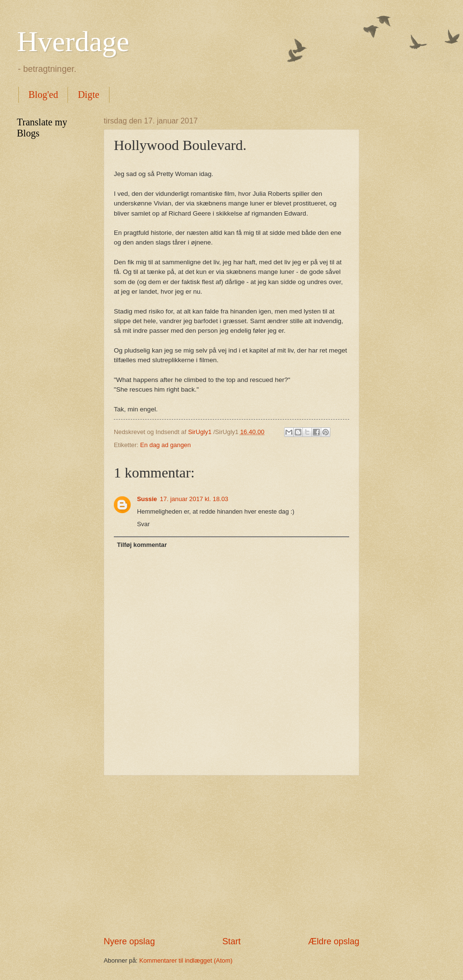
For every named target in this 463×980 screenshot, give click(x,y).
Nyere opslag (129, 941)
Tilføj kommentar (142, 545)
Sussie (147, 499)
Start (231, 941)
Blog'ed (43, 95)
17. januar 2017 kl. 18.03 (194, 499)
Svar (143, 524)
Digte (88, 95)
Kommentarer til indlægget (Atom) (186, 960)
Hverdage (73, 41)
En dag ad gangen (165, 445)
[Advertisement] (231, 856)
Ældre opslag (334, 941)
